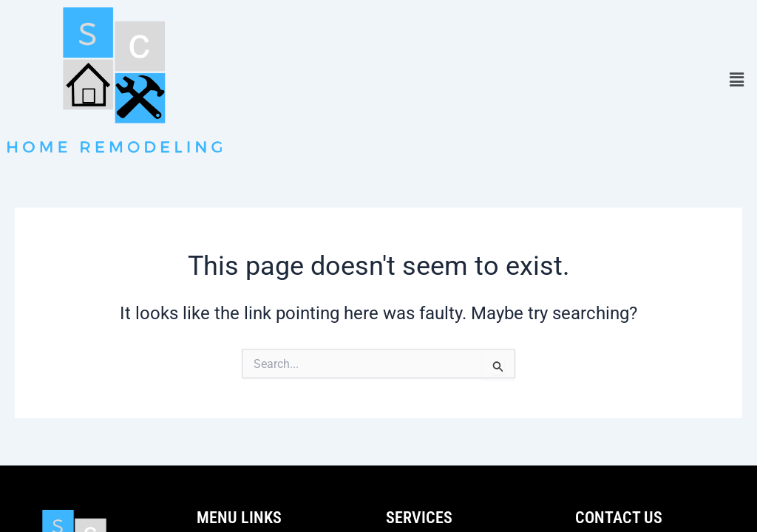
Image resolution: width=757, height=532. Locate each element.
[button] (737, 81)
